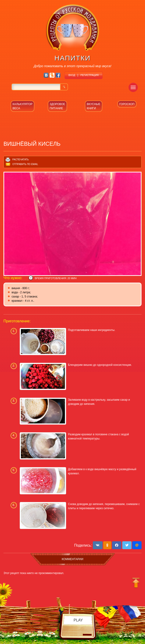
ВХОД (72, 75)
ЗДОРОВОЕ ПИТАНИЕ (57, 106)
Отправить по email (25, 164)
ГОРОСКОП (127, 104)
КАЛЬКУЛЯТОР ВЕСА (23, 106)
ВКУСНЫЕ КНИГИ (94, 106)
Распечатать (20, 160)
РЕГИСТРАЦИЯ (90, 75)
